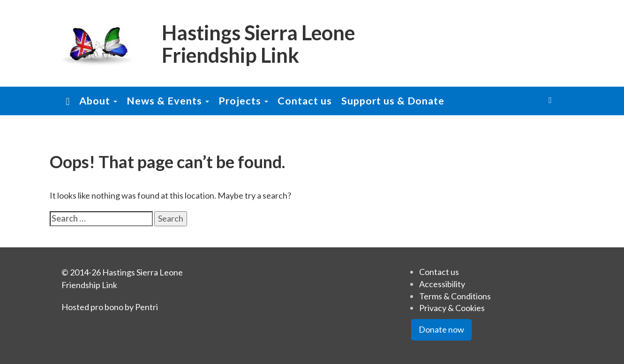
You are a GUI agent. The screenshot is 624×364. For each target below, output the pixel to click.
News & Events (168, 101)
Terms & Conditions (455, 296)
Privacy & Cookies (452, 308)
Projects (243, 101)
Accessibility (442, 284)
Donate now (441, 329)
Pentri (147, 307)
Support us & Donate (393, 101)
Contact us (305, 101)
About (98, 101)
